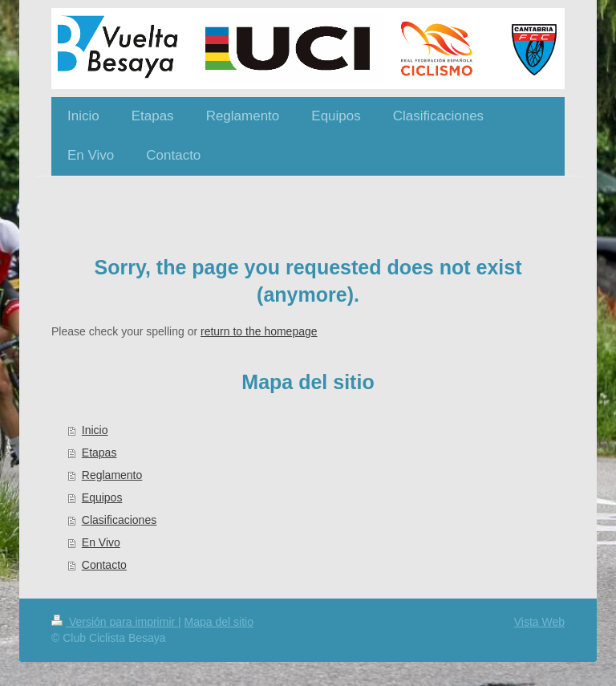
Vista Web (539, 622)
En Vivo (101, 542)
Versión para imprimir (115, 622)
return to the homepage (259, 331)
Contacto (104, 565)
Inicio (95, 430)
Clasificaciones (119, 520)
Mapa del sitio (219, 622)
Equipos (102, 497)
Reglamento (112, 475)
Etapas (99, 453)
